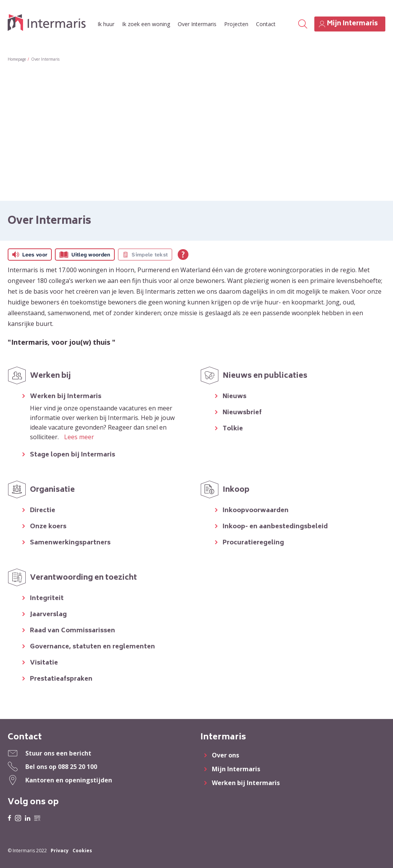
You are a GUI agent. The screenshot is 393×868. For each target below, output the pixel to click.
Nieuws (234, 397)
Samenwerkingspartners (70, 543)
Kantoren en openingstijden (69, 780)
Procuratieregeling (253, 543)
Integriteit (47, 599)
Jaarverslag (48, 615)
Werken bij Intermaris (66, 397)
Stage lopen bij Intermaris (73, 455)
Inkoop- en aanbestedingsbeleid (275, 527)
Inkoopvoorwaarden (256, 511)
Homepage (17, 59)
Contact (266, 24)
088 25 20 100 (78, 767)
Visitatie (44, 663)
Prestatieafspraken (61, 679)
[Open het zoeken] (302, 24)
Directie (43, 511)
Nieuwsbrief (242, 413)
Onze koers (48, 527)
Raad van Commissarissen (73, 631)
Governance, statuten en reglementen (92, 647)
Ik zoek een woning (146, 24)
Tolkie (233, 429)
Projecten (236, 24)
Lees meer (79, 437)
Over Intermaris (197, 24)
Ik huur (106, 24)
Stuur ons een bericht (58, 753)
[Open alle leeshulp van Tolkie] (183, 255)
